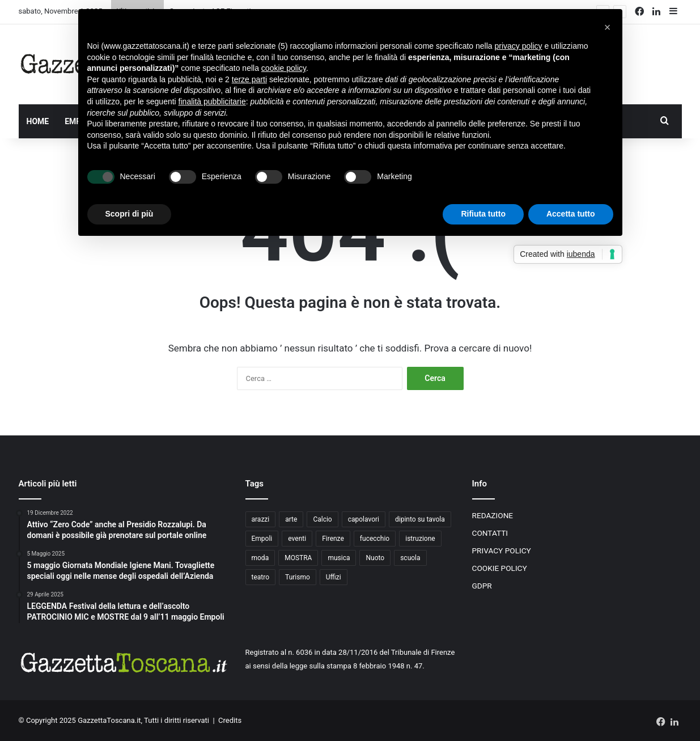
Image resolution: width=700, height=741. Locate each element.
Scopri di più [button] (130, 214)
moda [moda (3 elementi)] (260, 558)
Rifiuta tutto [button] (483, 214)
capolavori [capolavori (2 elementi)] (364, 519)
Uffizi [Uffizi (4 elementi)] (334, 577)
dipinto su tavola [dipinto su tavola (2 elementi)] (420, 519)
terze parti (249, 79)
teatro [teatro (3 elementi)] (261, 577)
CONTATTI (490, 533)
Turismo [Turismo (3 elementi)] (298, 577)
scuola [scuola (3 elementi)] (410, 558)
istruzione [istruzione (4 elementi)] (420, 539)
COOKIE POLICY (500, 568)
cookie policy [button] (284, 68)
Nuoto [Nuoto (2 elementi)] (375, 558)
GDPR (482, 586)
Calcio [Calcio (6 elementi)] (322, 519)
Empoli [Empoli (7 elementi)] (262, 539)
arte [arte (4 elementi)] (291, 519)
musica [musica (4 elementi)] (339, 558)
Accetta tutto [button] (571, 214)
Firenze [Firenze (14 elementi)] (333, 539)
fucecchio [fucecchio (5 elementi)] (375, 539)
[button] (608, 27)
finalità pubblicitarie (212, 101)
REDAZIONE (493, 515)
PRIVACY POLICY (502, 551)
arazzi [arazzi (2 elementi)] (261, 519)
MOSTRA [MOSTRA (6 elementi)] (298, 558)
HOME (38, 121)
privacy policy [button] (519, 46)
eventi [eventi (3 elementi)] (297, 539)
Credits (230, 720)
